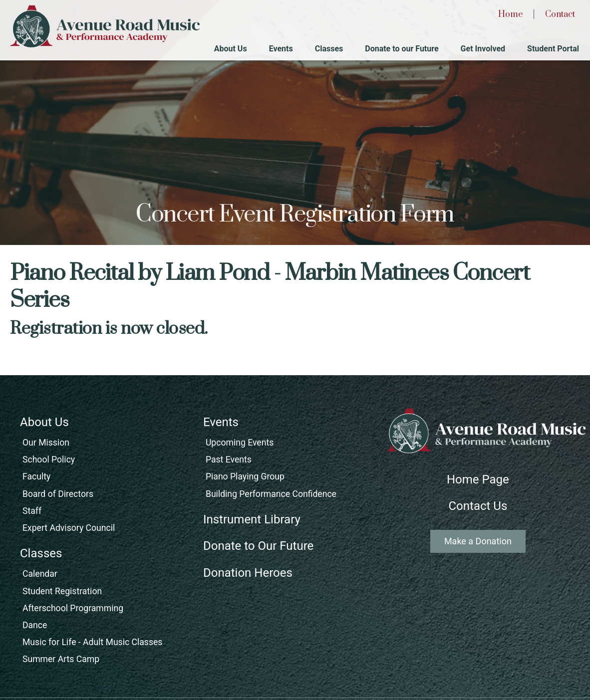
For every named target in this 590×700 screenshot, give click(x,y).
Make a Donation (478, 541)
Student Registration (62, 591)
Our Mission (46, 443)
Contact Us (478, 506)
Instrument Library (252, 519)
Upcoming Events (240, 443)
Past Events (229, 460)
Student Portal (553, 49)
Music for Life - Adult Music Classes (92, 642)
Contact (560, 14)
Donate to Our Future (258, 546)
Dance (35, 625)
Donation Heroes (248, 573)
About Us (231, 49)
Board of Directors (58, 494)
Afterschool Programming (73, 608)
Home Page (478, 479)
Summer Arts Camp (61, 659)
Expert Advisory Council (69, 528)
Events (281, 49)
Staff (32, 511)
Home (510, 14)
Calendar (40, 574)
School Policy (49, 460)
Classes (329, 49)
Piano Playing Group (245, 476)
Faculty (36, 476)
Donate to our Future (402, 49)
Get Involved (483, 49)
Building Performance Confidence (271, 494)
